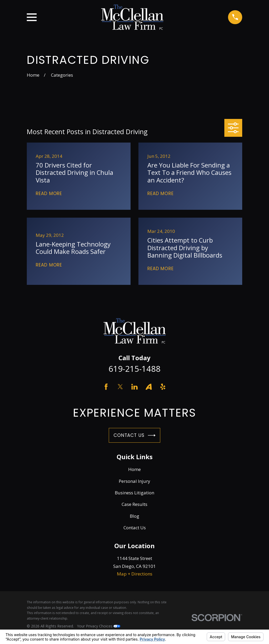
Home (134, 469)
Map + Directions (135, 574)
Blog (134, 516)
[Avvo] (149, 387)
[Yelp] (163, 387)
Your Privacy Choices (99, 626)
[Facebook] (106, 387)
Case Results (134, 504)
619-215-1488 (134, 369)
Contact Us (134, 435)
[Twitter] (120, 387)
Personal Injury (134, 481)
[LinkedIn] (134, 387)
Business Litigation (134, 493)
